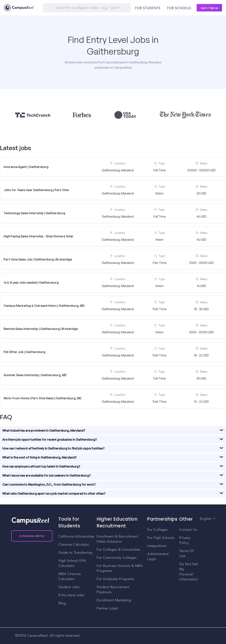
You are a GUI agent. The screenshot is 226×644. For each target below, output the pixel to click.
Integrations (157, 546)
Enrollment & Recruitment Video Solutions (117, 539)
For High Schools (161, 538)
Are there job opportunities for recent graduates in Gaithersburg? (50, 440)
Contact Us (188, 530)
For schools (179, 8)
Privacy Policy (185, 540)
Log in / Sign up (209, 8)
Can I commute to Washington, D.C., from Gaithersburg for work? (49, 485)
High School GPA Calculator (72, 563)
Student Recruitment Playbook (113, 590)
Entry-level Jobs (71, 595)
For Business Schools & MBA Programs (120, 568)
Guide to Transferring (75, 553)
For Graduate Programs (115, 579)
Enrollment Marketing (114, 600)
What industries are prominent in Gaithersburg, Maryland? (44, 431)
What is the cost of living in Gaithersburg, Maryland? (39, 457)
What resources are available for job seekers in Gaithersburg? (46, 475)
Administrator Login (158, 557)
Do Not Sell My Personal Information (189, 572)
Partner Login (107, 608)
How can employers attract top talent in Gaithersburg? (41, 466)
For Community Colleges (117, 558)
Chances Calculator (74, 545)
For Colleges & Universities (118, 550)
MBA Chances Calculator (70, 577)
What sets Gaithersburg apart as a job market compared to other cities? (54, 494)
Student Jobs (69, 587)
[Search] (87, 8)
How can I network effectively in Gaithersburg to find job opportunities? (53, 448)
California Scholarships (77, 537)
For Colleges (157, 530)
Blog (62, 603)
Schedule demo (32, 536)
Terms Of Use (187, 554)
